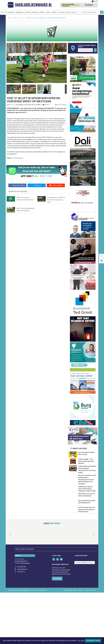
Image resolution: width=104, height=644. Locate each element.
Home (10, 18)
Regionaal (35, 12)
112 (6, 12)
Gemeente (28, 12)
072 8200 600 (21, 618)
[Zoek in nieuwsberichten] (91, 12)
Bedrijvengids (19, 12)
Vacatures (62, 12)
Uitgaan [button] (54, 12)
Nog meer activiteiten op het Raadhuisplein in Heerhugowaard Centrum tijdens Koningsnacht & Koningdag (87, 497)
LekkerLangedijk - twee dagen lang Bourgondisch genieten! (86, 466)
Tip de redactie (56, 185)
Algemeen (11, 12)
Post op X (37, 185)
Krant (68, 12)
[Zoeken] (102, 12)
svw (41, 105)
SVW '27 (22, 18)
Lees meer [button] (81, 640)
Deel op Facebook (17, 185)
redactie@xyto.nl (22, 621)
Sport (15, 18)
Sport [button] (48, 12)
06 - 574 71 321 (44, 176)
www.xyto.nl (21, 623)
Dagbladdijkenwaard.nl (34, 5)
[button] (7, 89)
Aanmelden (57, 630)
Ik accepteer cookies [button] (93, 641)
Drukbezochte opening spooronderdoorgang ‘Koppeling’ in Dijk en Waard (87, 517)
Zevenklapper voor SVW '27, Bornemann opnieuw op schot (56, 200)
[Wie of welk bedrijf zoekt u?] (85, 50)
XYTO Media (63, 105)
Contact (73, 12)
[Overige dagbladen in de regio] (85, 614)
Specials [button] (42, 12)
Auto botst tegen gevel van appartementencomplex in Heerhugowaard (87, 555)
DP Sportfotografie (17, 158)
